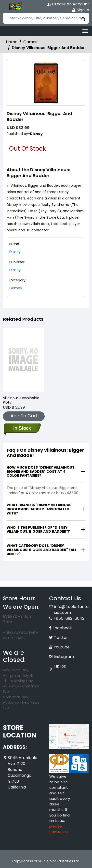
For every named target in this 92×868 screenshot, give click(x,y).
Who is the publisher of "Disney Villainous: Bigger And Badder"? (38, 530)
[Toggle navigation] (85, 31)
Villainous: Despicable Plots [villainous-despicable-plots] (21, 400)
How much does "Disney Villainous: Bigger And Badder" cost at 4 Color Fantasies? (41, 472)
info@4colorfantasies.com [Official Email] (71, 610)
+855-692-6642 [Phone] (69, 618)
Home (12, 42)
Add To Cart (24, 416)
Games (30, 42)
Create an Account (68, 4)
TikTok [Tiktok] (60, 666)
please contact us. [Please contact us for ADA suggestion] (60, 829)
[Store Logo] (15, 6)
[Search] (46, 18)
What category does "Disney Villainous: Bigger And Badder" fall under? (42, 550)
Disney (15, 270)
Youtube (62, 647)
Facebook (62, 628)
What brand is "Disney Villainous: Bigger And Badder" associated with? (39, 509)
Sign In (80, 10)
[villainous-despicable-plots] (23, 360)
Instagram (64, 657)
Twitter (61, 638)
